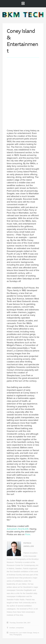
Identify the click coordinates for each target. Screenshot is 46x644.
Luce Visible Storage (25, 633)
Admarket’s (12, 529)
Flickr (28, 534)
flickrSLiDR (23, 529)
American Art (14, 633)
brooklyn (12, 628)
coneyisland (20, 628)
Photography (18, 635)
